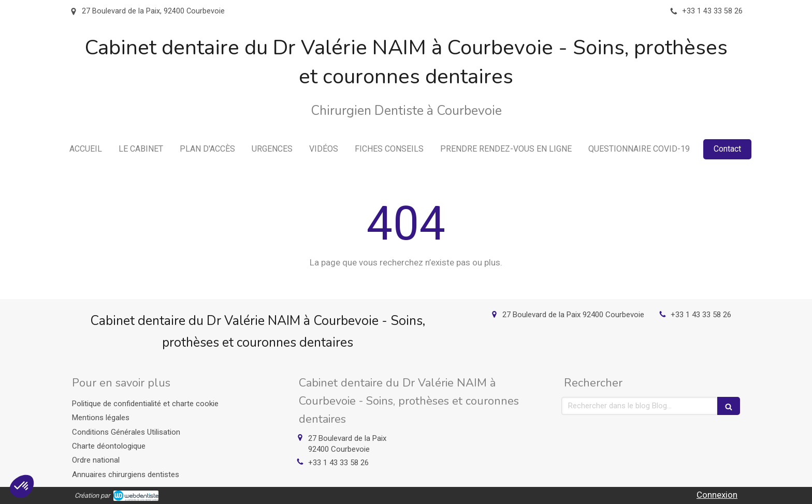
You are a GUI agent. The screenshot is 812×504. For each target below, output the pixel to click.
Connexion (717, 495)
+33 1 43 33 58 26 (701, 315)
